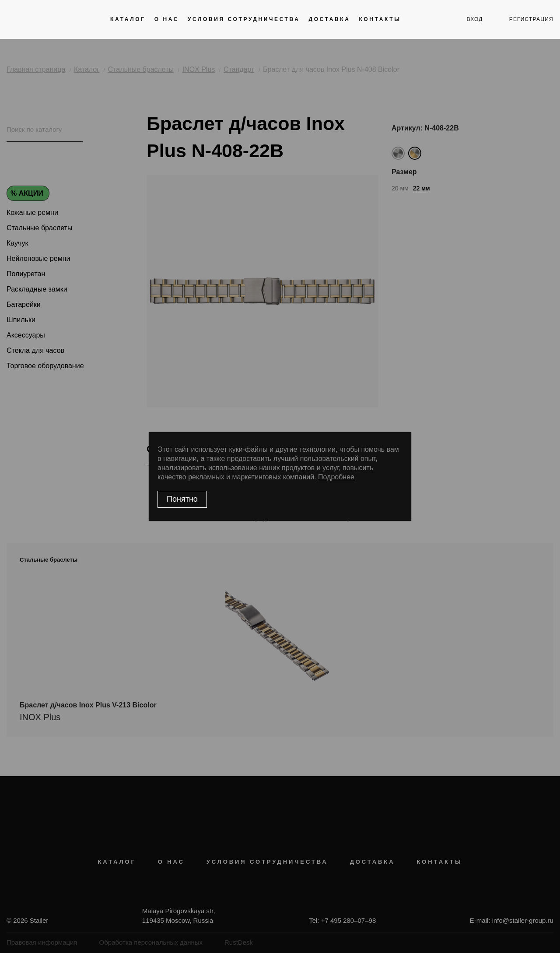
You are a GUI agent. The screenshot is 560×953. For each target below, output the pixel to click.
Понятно (182, 499)
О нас (167, 19)
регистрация (531, 19)
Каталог (128, 19)
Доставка (329, 19)
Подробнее (336, 477)
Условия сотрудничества (244, 19)
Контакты (380, 19)
